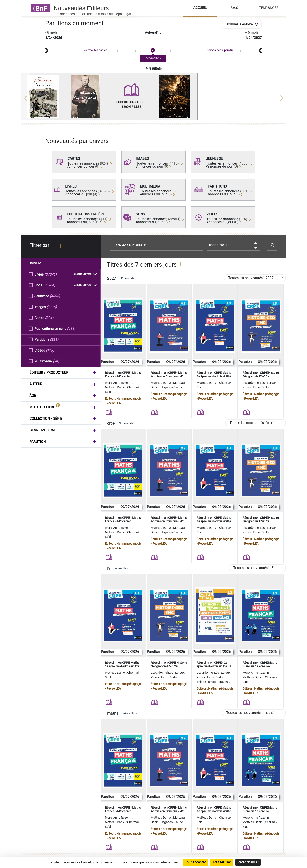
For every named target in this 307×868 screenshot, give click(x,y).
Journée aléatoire (243, 24)
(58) (56, 361)
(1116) (52, 307)
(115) (50, 350)
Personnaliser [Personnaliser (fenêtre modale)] (248, 862)
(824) (49, 318)
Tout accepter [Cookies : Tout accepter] (195, 862)
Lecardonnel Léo (254, 383)
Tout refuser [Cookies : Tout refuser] (222, 862)
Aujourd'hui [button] (154, 32)
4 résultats (154, 68)
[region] (153, 98)
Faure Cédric (262, 387)
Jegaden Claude (172, 387)
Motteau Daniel (115, 387)
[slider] (153, 51)
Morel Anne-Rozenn (118, 383)
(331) (54, 339)
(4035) (55, 296)
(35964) (49, 285)
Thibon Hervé (206, 682)
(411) (71, 328)
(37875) (50, 274)
